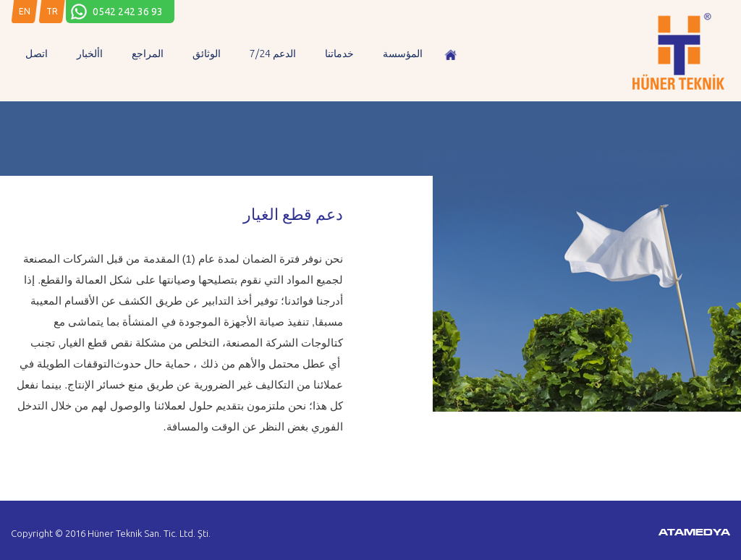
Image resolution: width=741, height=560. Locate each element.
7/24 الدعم (273, 54)
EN (25, 11)
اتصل (37, 54)
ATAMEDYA (694, 533)
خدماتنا (339, 54)
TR (52, 11)
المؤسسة (403, 54)
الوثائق (207, 54)
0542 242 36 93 (128, 12)
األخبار (90, 54)
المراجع (148, 54)
